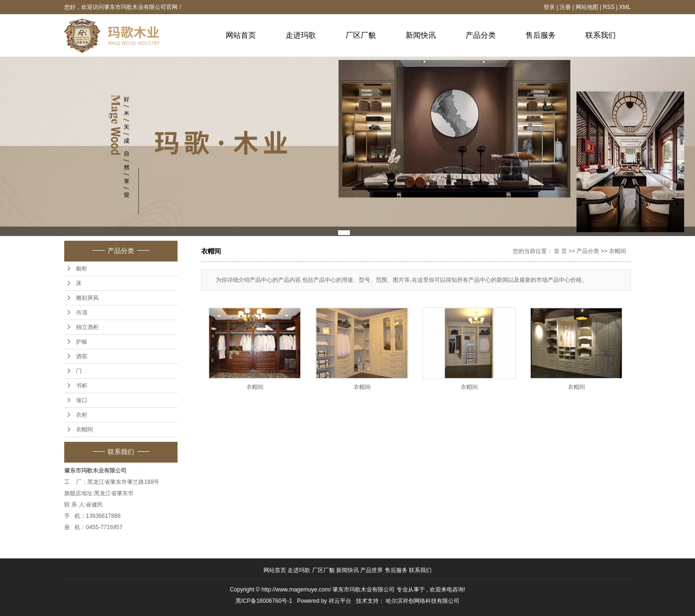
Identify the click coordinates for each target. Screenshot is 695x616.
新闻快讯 (421, 35)
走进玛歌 (301, 35)
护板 (82, 342)
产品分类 (481, 35)
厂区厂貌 (361, 35)
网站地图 (588, 7)
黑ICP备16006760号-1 (264, 601)
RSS (609, 7)
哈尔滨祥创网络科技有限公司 (423, 601)
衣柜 (82, 415)
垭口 (82, 400)
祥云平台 (340, 601)
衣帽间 (85, 430)
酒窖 (82, 356)
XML (625, 7)
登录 (549, 7)
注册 (565, 7)
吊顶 (82, 312)
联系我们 (601, 35)
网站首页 (241, 35)
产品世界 (372, 570)
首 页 (560, 251)
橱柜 (82, 269)
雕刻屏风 (87, 298)
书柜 (82, 386)
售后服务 (541, 35)
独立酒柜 (87, 327)
